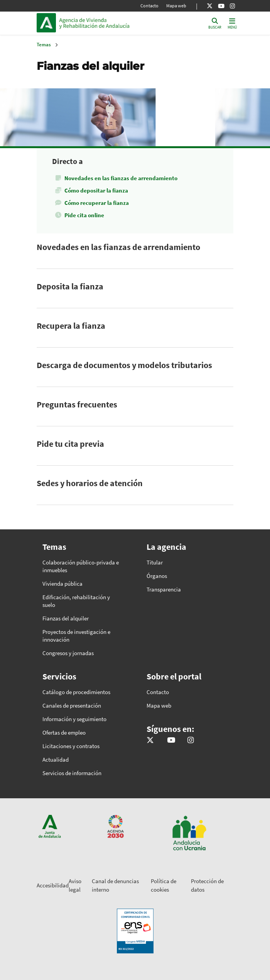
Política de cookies (164, 885)
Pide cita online (84, 215)
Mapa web (176, 6)
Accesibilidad (53, 885)
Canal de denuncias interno (115, 885)
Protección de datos (207, 885)
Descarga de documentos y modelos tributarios (124, 365)
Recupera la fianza (71, 326)
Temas (44, 45)
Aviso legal (75, 885)
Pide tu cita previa (70, 444)
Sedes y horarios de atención (90, 483)
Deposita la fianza (70, 286)
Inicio (111, 23)
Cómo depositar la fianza (96, 190)
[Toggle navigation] (232, 23)
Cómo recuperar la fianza (97, 203)
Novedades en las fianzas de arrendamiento (121, 178)
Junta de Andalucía (46, 23)
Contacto (149, 6)
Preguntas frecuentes (77, 404)
